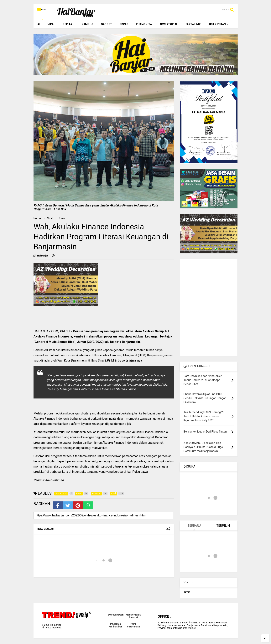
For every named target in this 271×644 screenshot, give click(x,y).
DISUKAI (190, 467)
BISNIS (124, 24)
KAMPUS (87, 24)
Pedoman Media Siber (115, 625)
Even (62, 218)
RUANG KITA (144, 24)
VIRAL (51, 24)
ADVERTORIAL (169, 24)
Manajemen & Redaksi (133, 616)
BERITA (69, 24)
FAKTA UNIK (193, 24)
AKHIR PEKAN (219, 24)
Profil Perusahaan (133, 625)
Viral (50, 218)
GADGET (106, 24)
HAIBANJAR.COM (46, 331)
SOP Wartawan (116, 615)
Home (37, 218)
